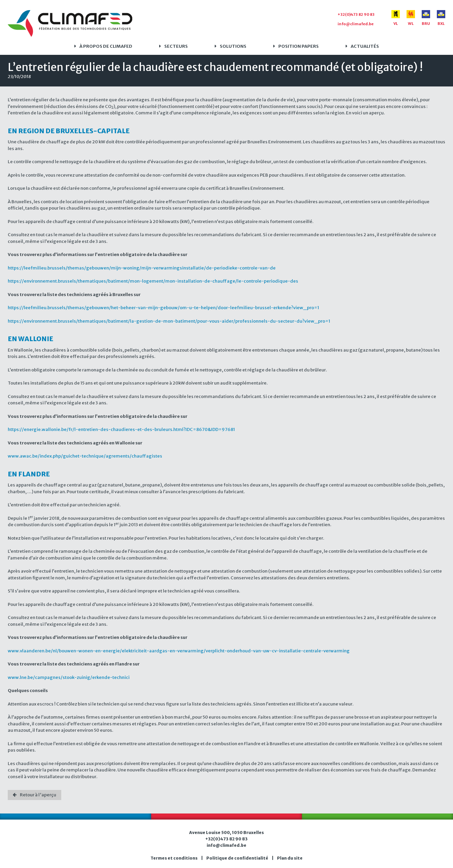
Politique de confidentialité (237, 858)
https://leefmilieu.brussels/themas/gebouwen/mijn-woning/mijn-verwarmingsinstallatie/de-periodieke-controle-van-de (142, 268)
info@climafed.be (356, 24)
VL (396, 18)
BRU (426, 18)
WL (411, 18)
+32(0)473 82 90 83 (356, 14)
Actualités (365, 46)
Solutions (233, 46)
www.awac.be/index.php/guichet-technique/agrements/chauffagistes (85, 456)
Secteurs (176, 46)
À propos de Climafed (106, 46)
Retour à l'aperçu (38, 795)
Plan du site (290, 858)
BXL (441, 18)
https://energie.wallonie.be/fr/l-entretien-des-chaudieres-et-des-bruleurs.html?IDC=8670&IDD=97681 (121, 429)
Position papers (299, 46)
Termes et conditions (174, 858)
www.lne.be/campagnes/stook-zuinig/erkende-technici (69, 677)
